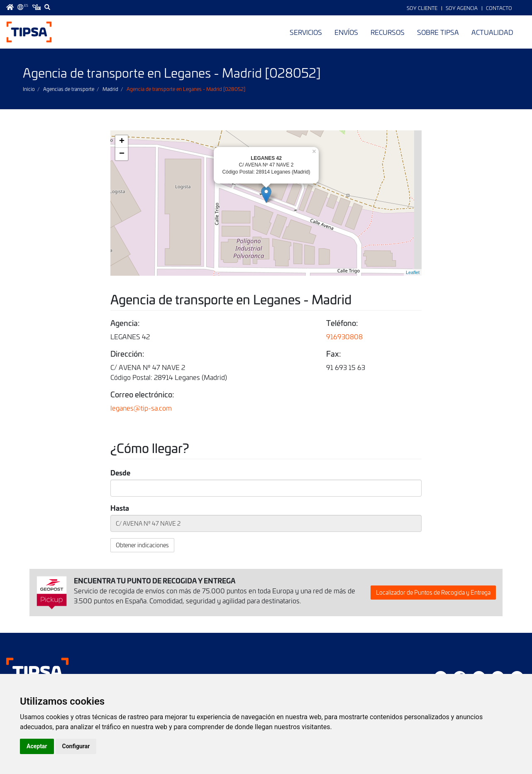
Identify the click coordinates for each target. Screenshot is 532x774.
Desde (120, 473)
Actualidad (492, 32)
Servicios (306, 32)
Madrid (110, 89)
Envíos (346, 32)
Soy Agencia (462, 8)
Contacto (499, 8)
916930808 (344, 336)
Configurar (76, 746)
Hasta (120, 508)
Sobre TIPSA (438, 32)
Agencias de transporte (69, 89)
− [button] (122, 154)
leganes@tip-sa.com (141, 408)
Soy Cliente (422, 8)
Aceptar (37, 746)
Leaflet (413, 272)
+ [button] (122, 142)
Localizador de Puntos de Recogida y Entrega (433, 592)
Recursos (388, 32)
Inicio (29, 89)
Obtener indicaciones (142, 545)
